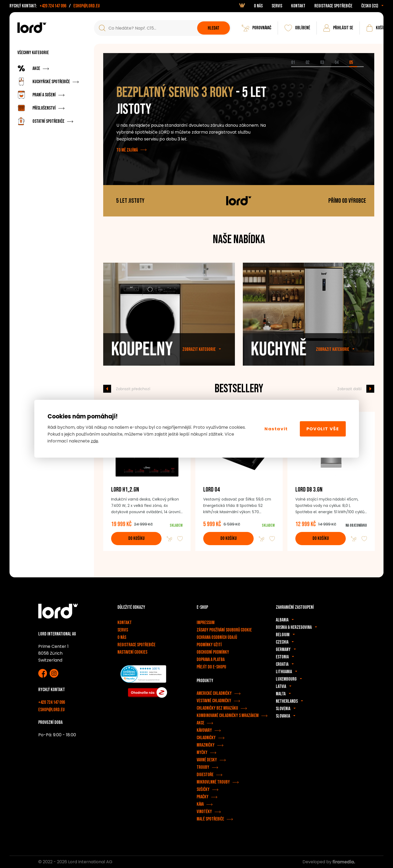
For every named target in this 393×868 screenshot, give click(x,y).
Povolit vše (323, 429)
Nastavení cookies (132, 652)
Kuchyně (279, 354)
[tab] (298, 67)
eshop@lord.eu (87, 6)
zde (94, 441)
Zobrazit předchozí (133, 389)
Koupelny (142, 354)
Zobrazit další (349, 389)
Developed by (329, 862)
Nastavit (276, 429)
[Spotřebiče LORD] (32, 28)
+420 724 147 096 (53, 6)
